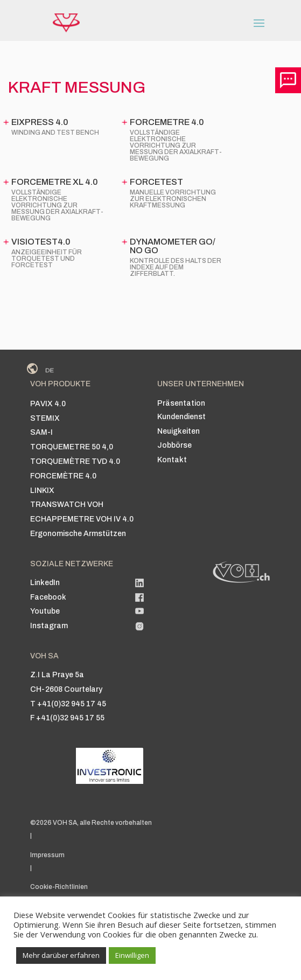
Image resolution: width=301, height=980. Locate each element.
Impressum (47, 855)
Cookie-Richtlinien (59, 887)
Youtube (45, 611)
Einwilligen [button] (132, 955)
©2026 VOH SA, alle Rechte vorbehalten (91, 823)
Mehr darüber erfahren (61, 955)
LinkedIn (45, 583)
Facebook (48, 597)
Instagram (49, 626)
